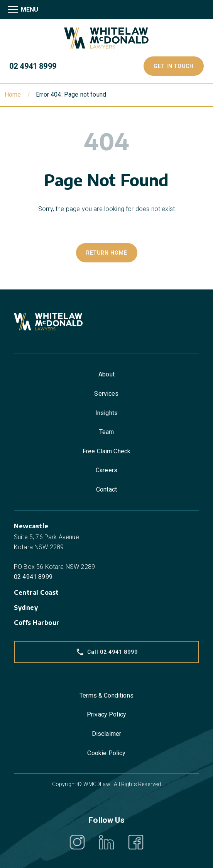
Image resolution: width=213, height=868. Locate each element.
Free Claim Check (107, 451)
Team (107, 432)
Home (13, 94)
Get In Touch (174, 66)
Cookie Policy (106, 753)
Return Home (107, 253)
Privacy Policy (106, 714)
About (106, 374)
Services (106, 394)
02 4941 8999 (33, 66)
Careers (106, 470)
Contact (106, 489)
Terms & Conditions (106, 695)
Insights (106, 413)
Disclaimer (107, 734)
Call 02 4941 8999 (107, 652)
